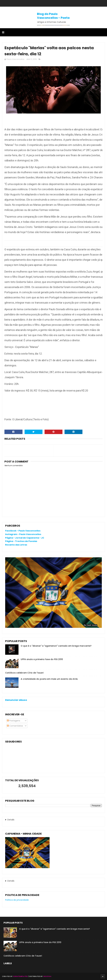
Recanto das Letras (16, 545)
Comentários (15, 726)
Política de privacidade (17, 900)
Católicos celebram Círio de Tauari (24, 673)
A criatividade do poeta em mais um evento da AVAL (49, 679)
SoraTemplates (20, 976)
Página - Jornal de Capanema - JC (25, 538)
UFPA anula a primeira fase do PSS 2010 (42, 659)
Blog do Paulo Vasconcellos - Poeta (53, 16)
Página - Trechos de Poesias (21, 541)
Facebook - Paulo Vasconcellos (23, 531)
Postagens (14, 721)
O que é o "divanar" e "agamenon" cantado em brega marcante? (56, 646)
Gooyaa (47, 976)
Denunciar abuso (16, 700)
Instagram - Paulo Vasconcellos (23, 534)
